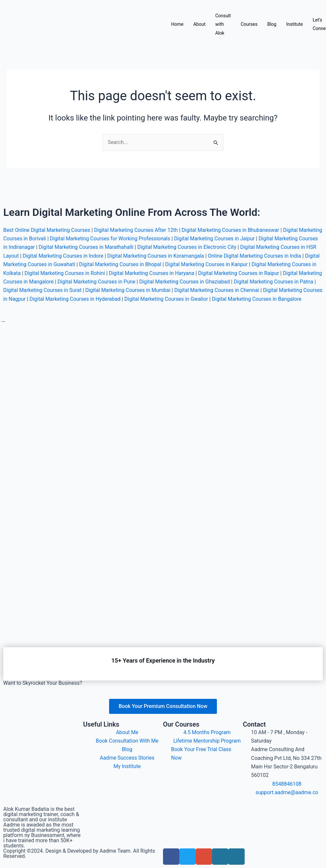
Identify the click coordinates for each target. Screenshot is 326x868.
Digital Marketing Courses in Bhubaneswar (232, 221)
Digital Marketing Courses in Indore (125, 247)
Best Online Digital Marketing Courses (47, 221)
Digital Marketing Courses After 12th (137, 221)
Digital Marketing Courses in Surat (155, 281)
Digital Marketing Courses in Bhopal (203, 256)
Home (177, 24)
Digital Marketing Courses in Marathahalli (132, 238)
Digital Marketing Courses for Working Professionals (135, 230)
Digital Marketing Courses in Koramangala (219, 247)
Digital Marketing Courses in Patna (72, 281)
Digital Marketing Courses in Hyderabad (210, 290)
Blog (272, 24)
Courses (249, 24)
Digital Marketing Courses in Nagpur (119, 290)
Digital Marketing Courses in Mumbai (241, 281)
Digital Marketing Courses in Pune (207, 273)
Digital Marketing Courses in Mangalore (118, 273)
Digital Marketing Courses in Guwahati (114, 256)
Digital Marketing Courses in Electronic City (234, 238)
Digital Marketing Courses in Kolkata (66, 264)
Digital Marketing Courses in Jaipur (241, 230)
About (199, 24)
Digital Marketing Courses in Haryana (240, 264)
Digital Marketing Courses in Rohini (152, 264)
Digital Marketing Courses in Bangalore (75, 299)
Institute (294, 24)
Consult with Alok (223, 24)
